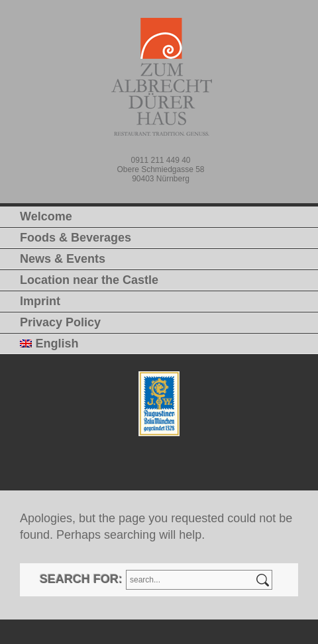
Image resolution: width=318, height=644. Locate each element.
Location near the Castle (89, 280)
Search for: (81, 579)
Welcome (46, 216)
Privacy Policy (60, 322)
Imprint (40, 301)
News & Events (63, 259)
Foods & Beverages (76, 238)
